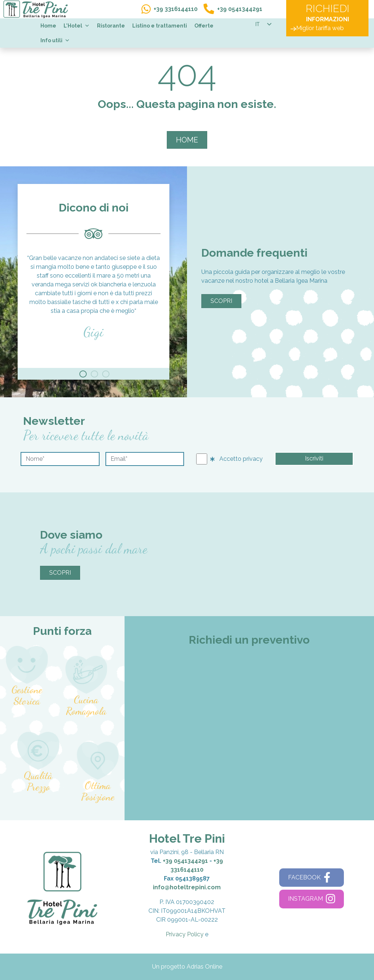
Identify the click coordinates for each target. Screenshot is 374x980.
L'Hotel (77, 26)
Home (48, 26)
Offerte (204, 26)
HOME (187, 140)
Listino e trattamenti (160, 26)
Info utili (55, 40)
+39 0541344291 (185, 861)
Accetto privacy (236, 459)
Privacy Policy (185, 934)
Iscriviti (314, 458)
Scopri (221, 301)
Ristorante (111, 26)
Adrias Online (204, 967)
